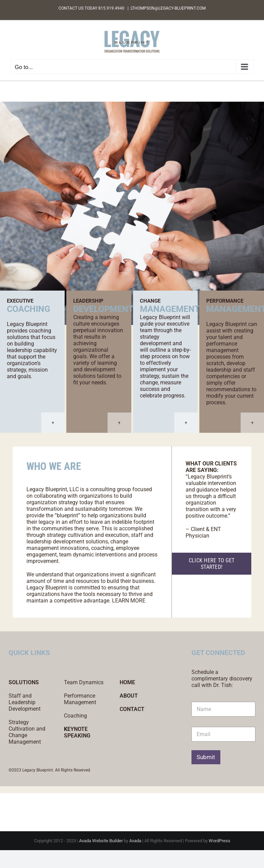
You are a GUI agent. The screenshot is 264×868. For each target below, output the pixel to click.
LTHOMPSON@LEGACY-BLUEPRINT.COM (168, 8)
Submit (206, 757)
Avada (135, 841)
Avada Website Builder (101, 841)
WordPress (219, 841)
